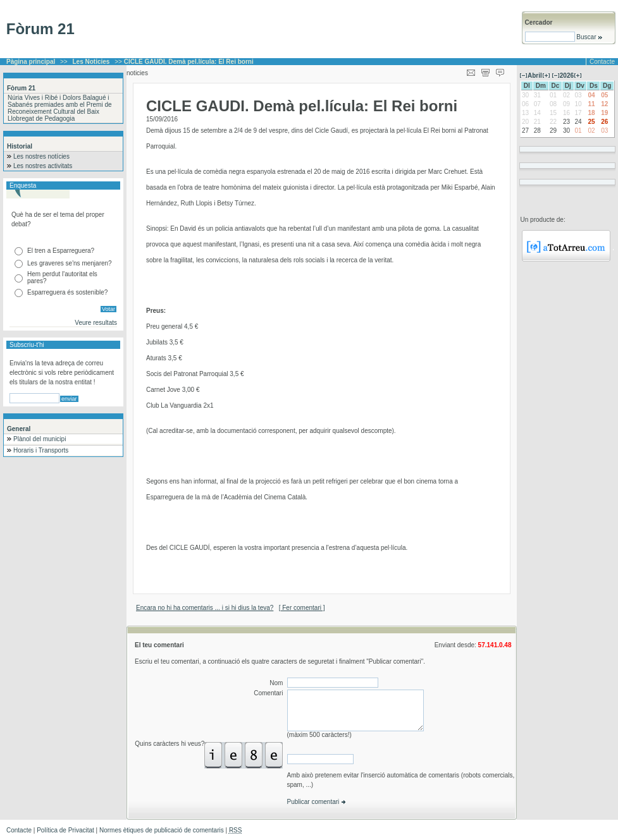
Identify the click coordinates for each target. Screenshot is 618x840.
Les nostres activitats (43, 166)
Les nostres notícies (41, 156)
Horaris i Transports (41, 450)
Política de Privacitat (65, 830)
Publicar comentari (317, 802)
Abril (535, 76)
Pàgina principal (31, 62)
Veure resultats (96, 323)
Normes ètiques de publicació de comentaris (162, 830)
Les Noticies (91, 62)
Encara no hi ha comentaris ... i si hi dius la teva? (205, 608)
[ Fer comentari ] (302, 608)
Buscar (589, 37)
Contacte (602, 62)
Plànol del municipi (40, 439)
